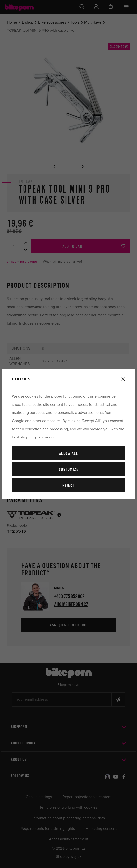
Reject (68, 486)
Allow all (68, 454)
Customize (68, 470)
